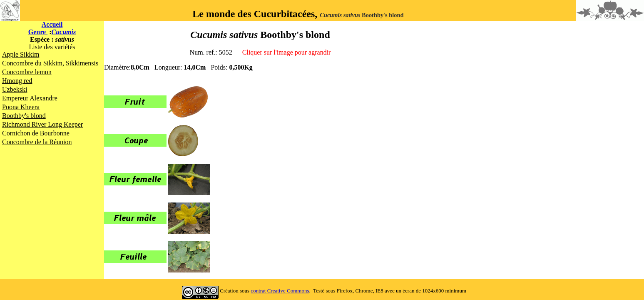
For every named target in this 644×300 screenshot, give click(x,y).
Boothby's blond (24, 116)
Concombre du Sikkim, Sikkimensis (50, 63)
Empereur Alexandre (30, 98)
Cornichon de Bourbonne (36, 133)
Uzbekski (15, 89)
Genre (38, 32)
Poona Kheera (21, 107)
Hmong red (17, 81)
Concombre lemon (27, 72)
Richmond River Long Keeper (42, 124)
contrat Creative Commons (280, 291)
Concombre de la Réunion (37, 142)
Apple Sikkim (21, 54)
